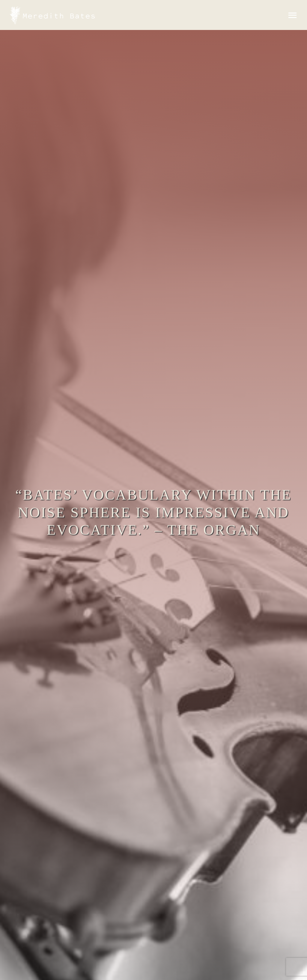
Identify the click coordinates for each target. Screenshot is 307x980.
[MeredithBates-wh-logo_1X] (54, 8)
